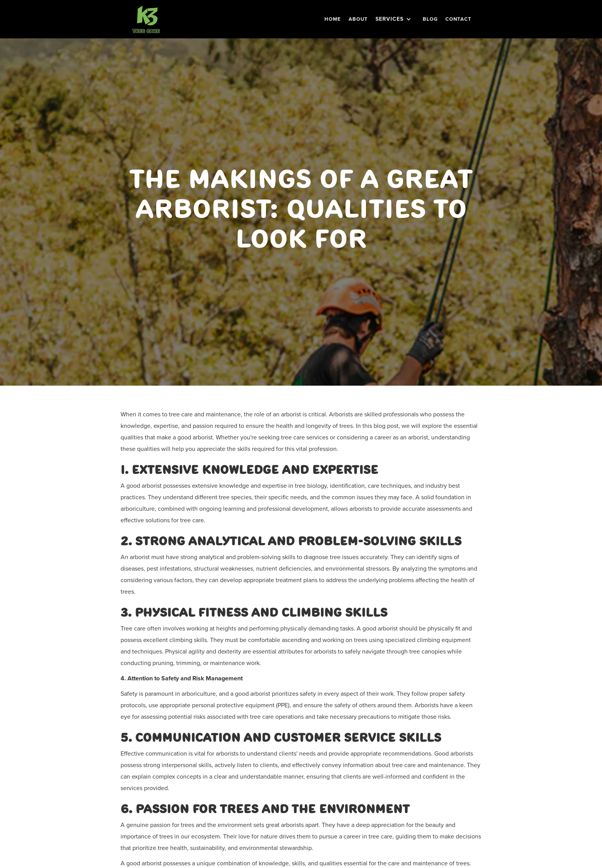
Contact (458, 19)
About (358, 19)
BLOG (430, 19)
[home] (146, 19)
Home (333, 19)
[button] (395, 19)
